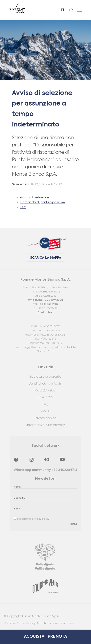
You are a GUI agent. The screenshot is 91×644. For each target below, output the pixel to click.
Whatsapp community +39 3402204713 (45, 470)
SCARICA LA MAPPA (46, 258)
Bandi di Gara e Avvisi (45, 384)
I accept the (31, 519)
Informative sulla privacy (45, 425)
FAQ (45, 405)
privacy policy (41, 519)
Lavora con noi (45, 418)
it (63, 10)
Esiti (23, 207)
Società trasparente (45, 377)
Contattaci (45, 313)
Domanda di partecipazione (42, 203)
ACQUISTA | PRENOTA (45, 637)
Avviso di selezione (34, 198)
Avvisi (45, 411)
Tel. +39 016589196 (45, 304)
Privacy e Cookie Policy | (21, 623)
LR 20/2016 (45, 398)
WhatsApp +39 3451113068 (45, 300)
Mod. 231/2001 (45, 391)
